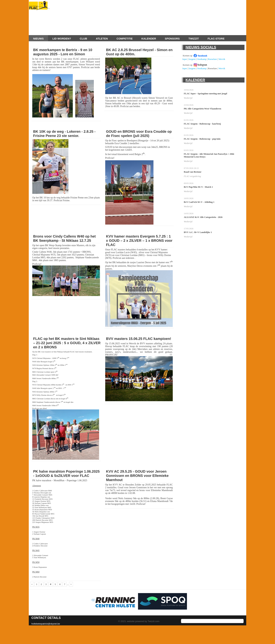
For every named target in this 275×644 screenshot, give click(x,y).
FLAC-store (216, 39)
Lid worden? (62, 39)
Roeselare (212, 59)
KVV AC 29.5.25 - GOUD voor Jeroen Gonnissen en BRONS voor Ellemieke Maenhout (137, 476)
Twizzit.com (154, 621)
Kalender (149, 39)
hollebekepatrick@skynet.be (46, 624)
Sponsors (172, 39)
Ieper (185, 59)
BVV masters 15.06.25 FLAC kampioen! (139, 339)
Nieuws (38, 39)
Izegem (192, 59)
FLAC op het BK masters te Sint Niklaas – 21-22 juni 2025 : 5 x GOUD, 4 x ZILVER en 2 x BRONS (67, 343)
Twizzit (194, 39)
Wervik (222, 59)
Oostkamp (202, 59)
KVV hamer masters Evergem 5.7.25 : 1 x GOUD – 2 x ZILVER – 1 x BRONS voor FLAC (139, 241)
